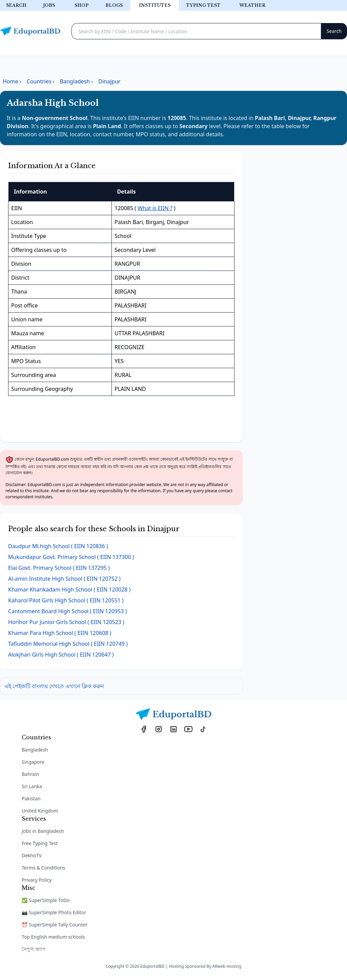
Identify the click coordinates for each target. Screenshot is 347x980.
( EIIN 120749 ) (68, 644)
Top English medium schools (53, 937)
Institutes (155, 5)
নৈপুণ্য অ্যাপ (34, 949)
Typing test (203, 5)
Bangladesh (35, 750)
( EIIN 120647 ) (61, 655)
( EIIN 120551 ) (66, 600)
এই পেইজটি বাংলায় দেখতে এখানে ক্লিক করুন (54, 686)
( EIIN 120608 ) (60, 633)
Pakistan (31, 798)
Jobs (49, 5)
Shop (81, 5)
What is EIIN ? (155, 208)
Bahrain (30, 774)
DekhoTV (32, 855)
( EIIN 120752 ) (64, 579)
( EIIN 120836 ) (58, 546)
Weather (252, 5)
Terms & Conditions (44, 868)
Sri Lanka (32, 786)
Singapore (33, 762)
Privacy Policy (37, 880)
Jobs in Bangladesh (43, 831)
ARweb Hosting (227, 966)
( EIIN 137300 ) (71, 557)
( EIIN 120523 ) (66, 622)
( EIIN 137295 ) (59, 568)
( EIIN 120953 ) (67, 611)
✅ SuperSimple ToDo (46, 900)
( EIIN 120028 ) (69, 589)
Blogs (114, 5)
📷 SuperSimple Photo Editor (54, 912)
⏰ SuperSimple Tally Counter (55, 925)
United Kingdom (40, 811)
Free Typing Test (40, 843)
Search (16, 5)
